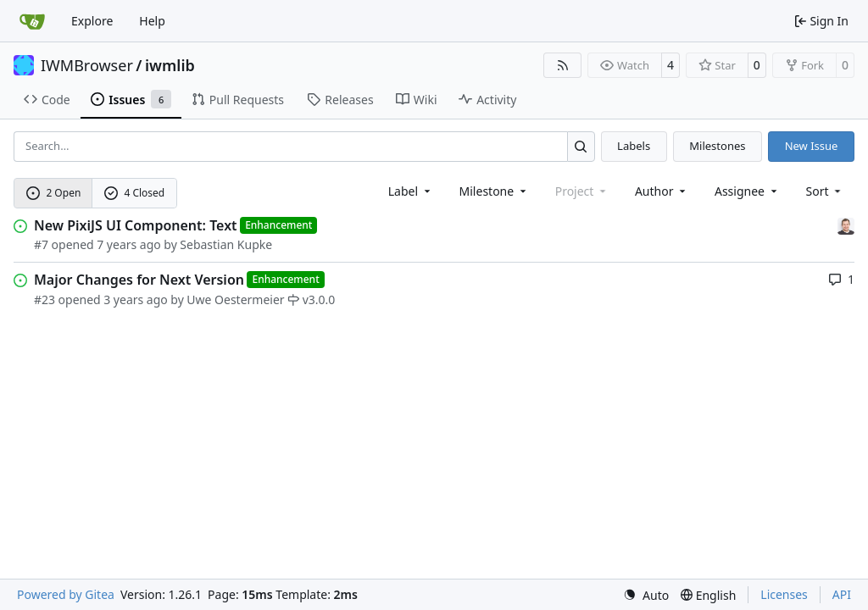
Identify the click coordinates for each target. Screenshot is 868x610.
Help (152, 21)
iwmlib (170, 65)
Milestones (717, 146)
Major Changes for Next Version (139, 280)
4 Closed (135, 193)
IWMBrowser (87, 65)
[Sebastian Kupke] (846, 225)
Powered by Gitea (66, 594)
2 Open (54, 193)
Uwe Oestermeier (235, 299)
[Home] (32, 21)
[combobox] (411, 191)
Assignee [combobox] (747, 191)
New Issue (812, 146)
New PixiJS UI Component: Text (136, 225)
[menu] (825, 191)
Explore (92, 21)
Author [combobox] (662, 191)
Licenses (784, 594)
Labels (634, 146)
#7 (41, 244)
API (842, 594)
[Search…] (581, 146)
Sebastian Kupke (226, 244)
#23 (45, 299)
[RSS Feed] (563, 65)
